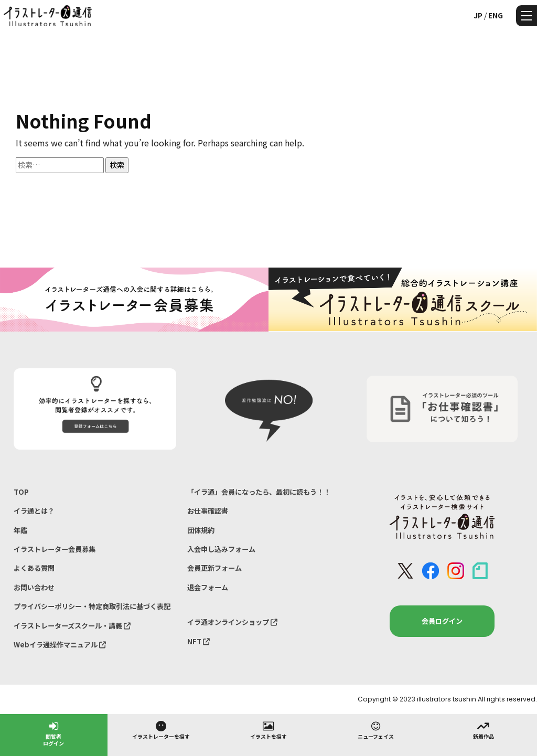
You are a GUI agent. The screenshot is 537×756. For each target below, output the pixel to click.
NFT (198, 641)
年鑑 (20, 530)
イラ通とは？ (34, 511)
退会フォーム (208, 587)
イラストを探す (268, 730)
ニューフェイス (376, 730)
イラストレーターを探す (161, 730)
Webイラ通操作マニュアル (60, 645)
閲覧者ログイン (53, 733)
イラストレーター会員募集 (55, 549)
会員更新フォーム (214, 568)
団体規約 (201, 530)
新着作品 (484, 730)
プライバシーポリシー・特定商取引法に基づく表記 (92, 606)
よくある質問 (34, 568)
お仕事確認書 (208, 511)
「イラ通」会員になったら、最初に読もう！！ (259, 492)
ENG (496, 15)
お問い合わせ (34, 587)
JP (478, 15)
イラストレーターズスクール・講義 (72, 626)
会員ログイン (442, 621)
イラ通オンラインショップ (232, 622)
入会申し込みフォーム (221, 549)
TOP (21, 492)
